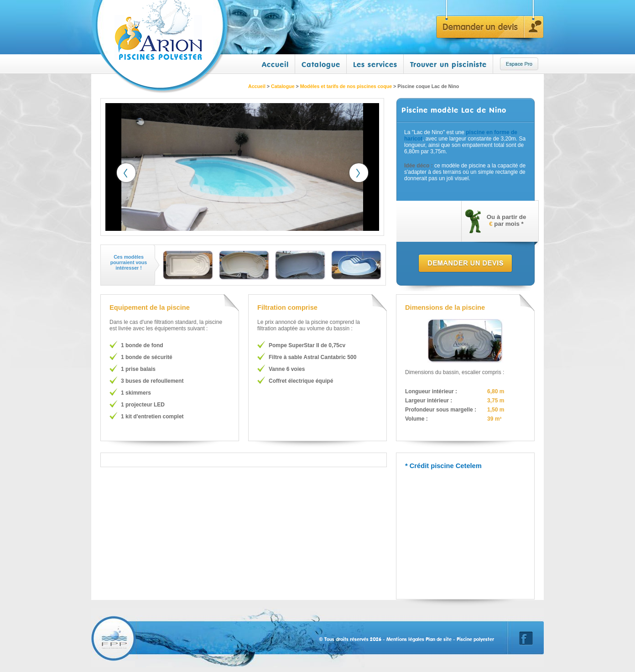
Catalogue (321, 64)
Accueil (275, 64)
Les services (375, 64)
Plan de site (439, 639)
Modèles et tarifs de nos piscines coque (346, 86)
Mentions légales (405, 639)
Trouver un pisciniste (448, 64)
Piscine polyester (475, 639)
